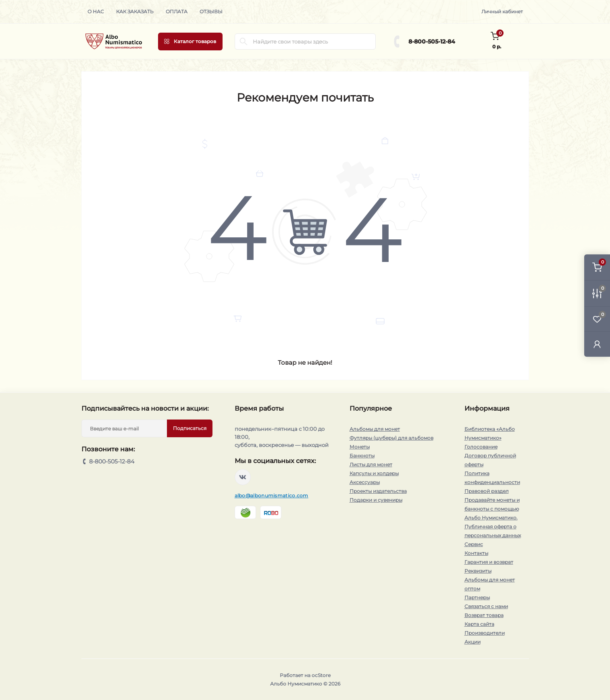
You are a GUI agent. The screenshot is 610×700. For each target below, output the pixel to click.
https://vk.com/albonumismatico (243, 477)
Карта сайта (479, 624)
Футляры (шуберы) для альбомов (391, 438)
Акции (473, 642)
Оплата (177, 11)
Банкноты (362, 456)
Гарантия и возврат (489, 562)
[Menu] (190, 42)
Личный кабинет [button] (502, 11)
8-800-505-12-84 (432, 42)
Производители (485, 633)
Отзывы (211, 11)
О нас (96, 11)
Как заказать (135, 11)
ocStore (321, 675)
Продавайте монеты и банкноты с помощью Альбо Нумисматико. (492, 509)
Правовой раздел (487, 491)
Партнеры (477, 597)
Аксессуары (365, 482)
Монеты (360, 447)
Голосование (481, 447)
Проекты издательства (378, 491)
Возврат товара (484, 615)
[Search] (244, 42)
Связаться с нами (486, 606)
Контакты (476, 553)
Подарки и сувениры (376, 500)
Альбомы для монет (375, 429)
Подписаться (190, 428)
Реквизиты (478, 571)
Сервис (474, 544)
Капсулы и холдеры (374, 473)
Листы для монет (371, 464)
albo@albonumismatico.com (272, 495)
